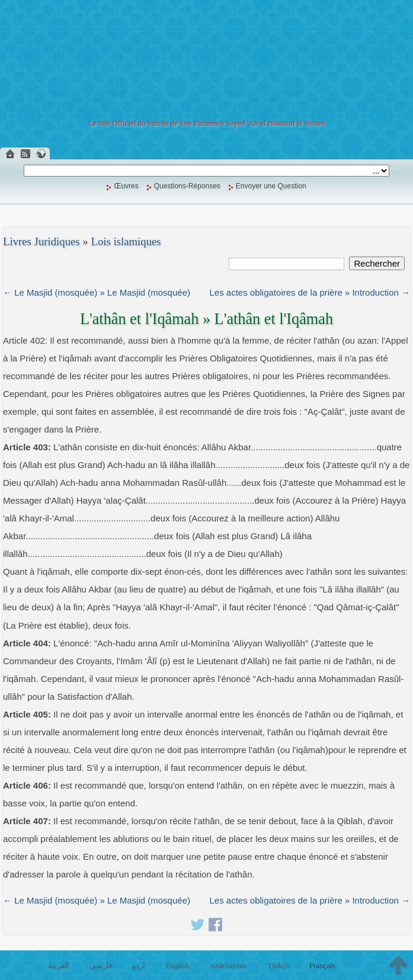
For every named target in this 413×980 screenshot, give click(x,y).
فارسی (101, 965)
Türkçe (278, 965)
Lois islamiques (126, 241)
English (178, 965)
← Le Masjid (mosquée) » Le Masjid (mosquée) (97, 292)
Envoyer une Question (271, 186)
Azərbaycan (228, 965)
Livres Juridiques (41, 241)
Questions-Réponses (187, 186)
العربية (59, 965)
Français (322, 965)
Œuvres (126, 186)
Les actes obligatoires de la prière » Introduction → (310, 292)
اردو (139, 965)
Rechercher (377, 263)
